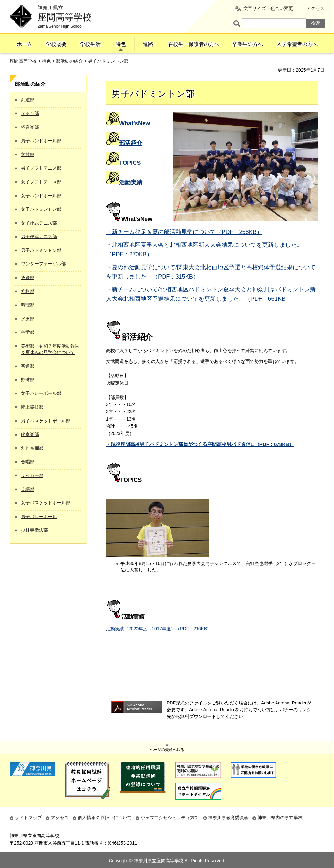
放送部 (28, 278)
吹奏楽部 (30, 434)
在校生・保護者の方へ (194, 44)
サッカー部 (32, 475)
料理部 (28, 305)
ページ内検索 (238, 23)
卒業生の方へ (248, 44)
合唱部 (28, 462)
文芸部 (28, 155)
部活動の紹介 (69, 61)
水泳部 (28, 319)
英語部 (28, 489)
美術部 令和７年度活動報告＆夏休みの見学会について (50, 349)
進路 (148, 44)
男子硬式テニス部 (39, 236)
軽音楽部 (30, 127)
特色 (121, 44)
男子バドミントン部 (41, 250)
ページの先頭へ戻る (167, 750)
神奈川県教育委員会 (228, 818)
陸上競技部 (32, 407)
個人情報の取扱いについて (105, 818)
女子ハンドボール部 (41, 196)
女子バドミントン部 (41, 209)
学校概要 (56, 44)
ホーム (24, 44)
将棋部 (28, 291)
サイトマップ (28, 818)
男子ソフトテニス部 (41, 168)
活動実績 (131, 182)
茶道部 (28, 366)
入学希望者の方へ (297, 44)
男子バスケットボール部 (46, 421)
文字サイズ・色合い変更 (268, 8)
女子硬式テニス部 (39, 223)
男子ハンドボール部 (41, 141)
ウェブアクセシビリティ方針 (170, 818)
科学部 (28, 332)
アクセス (315, 8)
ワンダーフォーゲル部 (43, 264)
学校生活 (90, 44)
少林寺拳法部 (34, 530)
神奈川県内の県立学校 (280, 818)
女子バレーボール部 (41, 393)
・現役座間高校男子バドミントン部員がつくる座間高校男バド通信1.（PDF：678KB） (200, 444)
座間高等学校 (23, 61)
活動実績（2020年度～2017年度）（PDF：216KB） (159, 629)
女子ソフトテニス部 (41, 182)
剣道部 (28, 100)
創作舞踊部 (32, 448)
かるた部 (30, 113)
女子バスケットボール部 (46, 503)
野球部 (28, 380)
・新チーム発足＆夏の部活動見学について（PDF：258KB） (184, 232)
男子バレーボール (39, 517)
